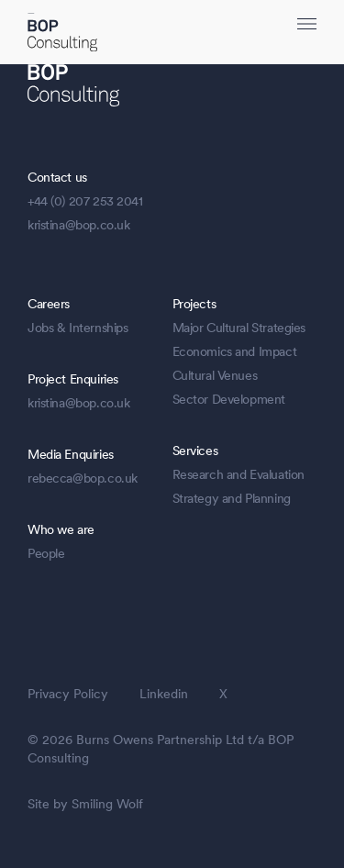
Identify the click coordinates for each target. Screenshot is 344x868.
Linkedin (164, 694)
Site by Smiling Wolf (85, 804)
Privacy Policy (68, 694)
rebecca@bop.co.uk (83, 478)
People (46, 553)
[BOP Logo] (62, 34)
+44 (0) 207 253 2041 (85, 201)
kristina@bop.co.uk (78, 225)
